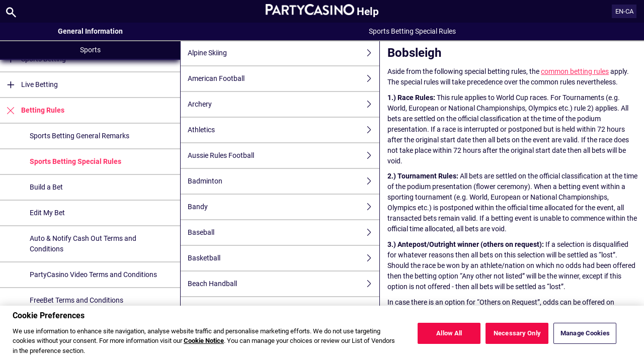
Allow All (449, 334)
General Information (90, 31)
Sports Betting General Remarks (79, 136)
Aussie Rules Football (284, 156)
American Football (284, 79)
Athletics (284, 130)
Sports (90, 50)
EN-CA (624, 11)
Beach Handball (284, 284)
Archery (284, 104)
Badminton (284, 181)
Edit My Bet (47, 213)
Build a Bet (46, 187)
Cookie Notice (204, 342)
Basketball (284, 258)
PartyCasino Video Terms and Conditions (93, 275)
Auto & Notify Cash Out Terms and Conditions (83, 244)
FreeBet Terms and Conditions (76, 300)
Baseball (284, 233)
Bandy (284, 207)
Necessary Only (517, 334)
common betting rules (575, 71)
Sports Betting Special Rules (75, 161)
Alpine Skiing (284, 53)
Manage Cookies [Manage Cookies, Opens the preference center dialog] (585, 334)
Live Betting (29, 85)
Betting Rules (32, 110)
